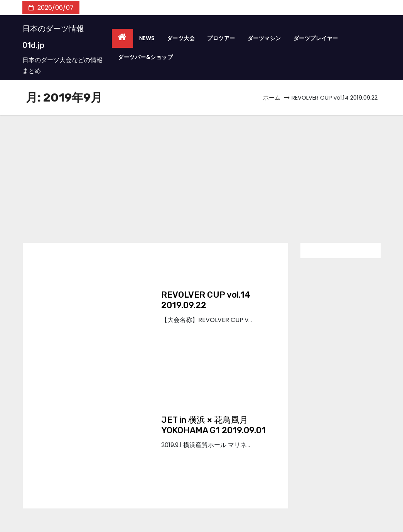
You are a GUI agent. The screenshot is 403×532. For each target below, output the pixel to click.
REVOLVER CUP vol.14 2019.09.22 (206, 300)
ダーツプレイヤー (316, 38)
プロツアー (221, 38)
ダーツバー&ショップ (145, 57)
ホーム (272, 97)
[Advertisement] (201, 173)
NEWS (147, 38)
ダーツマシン (264, 38)
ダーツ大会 (181, 38)
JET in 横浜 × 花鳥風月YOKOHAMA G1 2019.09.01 (213, 425)
